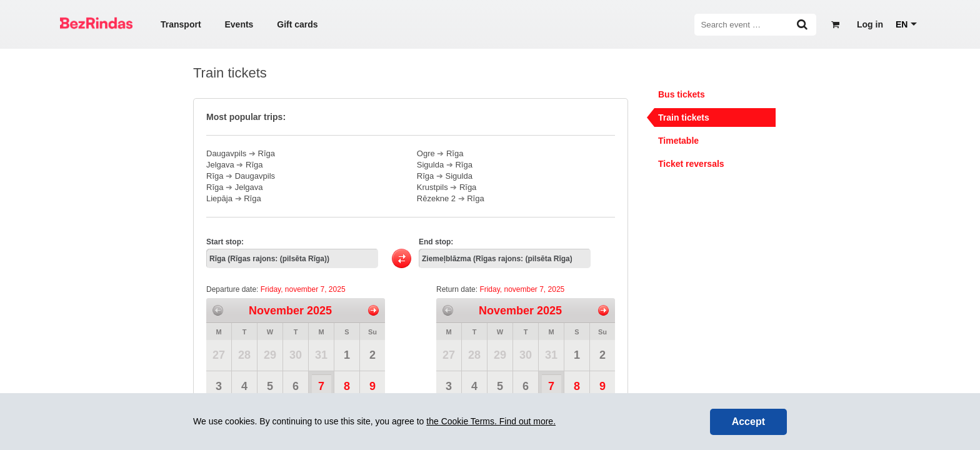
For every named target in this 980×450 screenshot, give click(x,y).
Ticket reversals (691, 164)
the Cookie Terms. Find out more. (491, 421)
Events (239, 24)
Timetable (678, 141)
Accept (748, 422)
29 (270, 355)
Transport (181, 24)
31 (321, 355)
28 (244, 355)
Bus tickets (682, 94)
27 (219, 355)
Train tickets (684, 117)
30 (296, 355)
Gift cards (297, 24)
